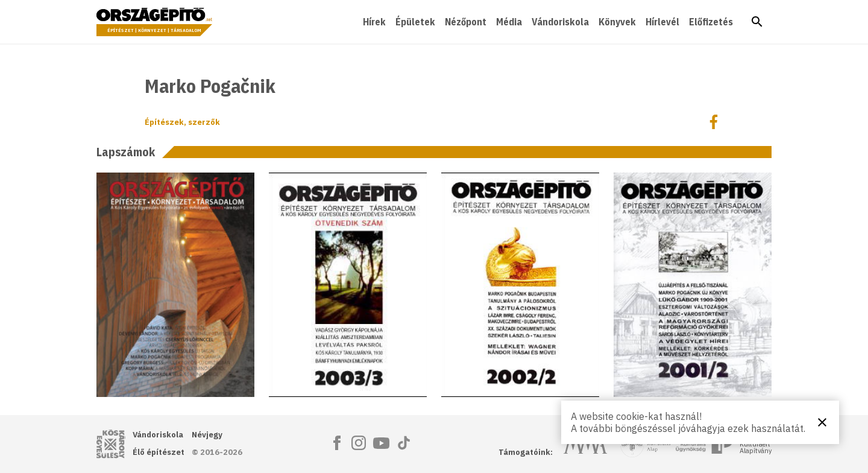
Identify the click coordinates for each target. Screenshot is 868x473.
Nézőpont (466, 22)
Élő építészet (159, 452)
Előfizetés (711, 22)
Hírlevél (662, 22)
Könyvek (617, 22)
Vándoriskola (560, 22)
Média (509, 22)
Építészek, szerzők (182, 122)
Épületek (415, 22)
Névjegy (207, 435)
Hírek (374, 22)
